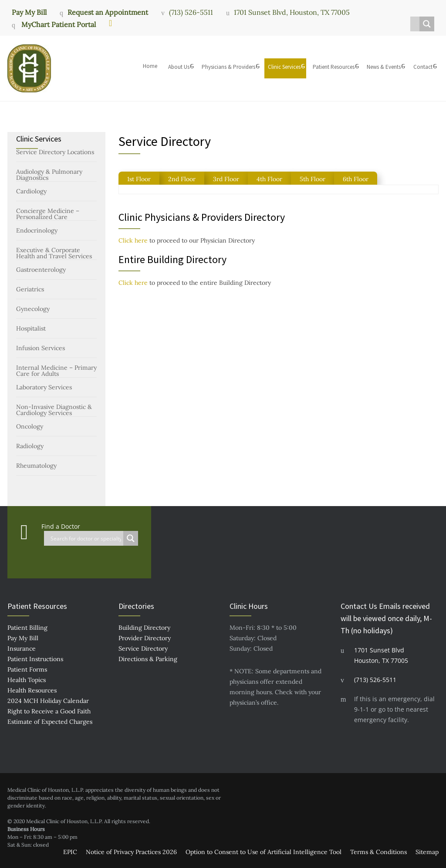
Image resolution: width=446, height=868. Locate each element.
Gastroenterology (41, 270)
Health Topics (27, 680)
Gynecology (33, 309)
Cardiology (31, 191)
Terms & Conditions (378, 852)
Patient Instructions (35, 659)
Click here (133, 240)
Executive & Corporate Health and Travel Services (54, 253)
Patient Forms (27, 669)
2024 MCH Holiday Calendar (48, 701)
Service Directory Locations (55, 152)
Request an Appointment (108, 12)
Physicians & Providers (228, 67)
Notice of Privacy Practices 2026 (131, 852)
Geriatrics (30, 289)
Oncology (30, 426)
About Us (179, 67)
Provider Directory (145, 638)
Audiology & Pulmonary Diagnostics (49, 175)
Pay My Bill (29, 12)
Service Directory (143, 648)
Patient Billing (27, 628)
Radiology (30, 446)
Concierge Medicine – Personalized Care (48, 214)
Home (150, 66)
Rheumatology (36, 466)
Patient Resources (334, 67)
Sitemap (427, 852)
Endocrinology (37, 230)
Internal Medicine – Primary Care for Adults (56, 371)
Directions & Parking (148, 659)
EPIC (70, 852)
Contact (423, 67)
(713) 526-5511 (191, 12)
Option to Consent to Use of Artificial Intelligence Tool (264, 852)
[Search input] (417, 24)
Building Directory (144, 628)
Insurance (22, 648)
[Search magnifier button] (427, 24)
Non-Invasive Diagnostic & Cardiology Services (54, 410)
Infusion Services (41, 348)
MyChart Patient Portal (58, 24)
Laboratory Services (44, 387)
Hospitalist (31, 328)
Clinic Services (284, 67)
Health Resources (32, 690)
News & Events (384, 67)
